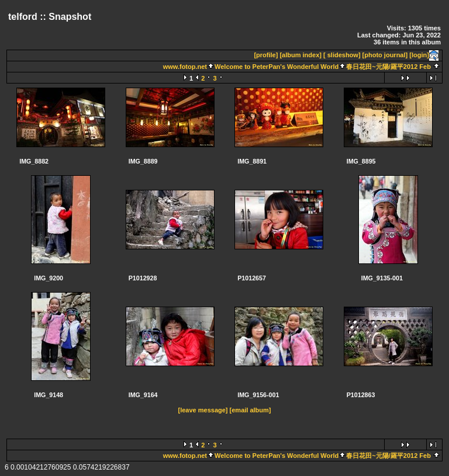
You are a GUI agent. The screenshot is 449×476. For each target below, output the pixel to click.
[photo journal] (385, 55)
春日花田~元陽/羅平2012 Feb (388, 67)
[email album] (251, 410)
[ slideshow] (342, 55)
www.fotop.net (185, 67)
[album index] (301, 55)
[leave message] (203, 410)
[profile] (266, 55)
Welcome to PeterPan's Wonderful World (277, 67)
